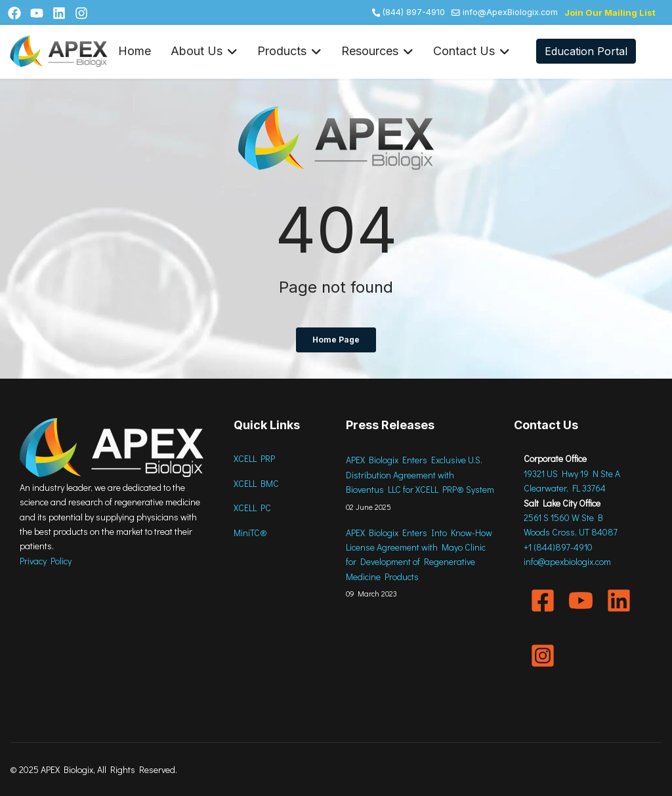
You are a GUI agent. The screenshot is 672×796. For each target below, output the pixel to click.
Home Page (336, 340)
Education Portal (586, 51)
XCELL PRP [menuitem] (254, 458)
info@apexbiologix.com (567, 561)
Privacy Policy (46, 561)
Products (289, 52)
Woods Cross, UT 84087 (571, 532)
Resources (377, 52)
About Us (204, 52)
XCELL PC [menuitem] (252, 508)
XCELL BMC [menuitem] (256, 483)
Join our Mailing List (610, 12)
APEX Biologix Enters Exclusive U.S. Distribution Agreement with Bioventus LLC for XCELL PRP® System (420, 474)
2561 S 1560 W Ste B (563, 517)
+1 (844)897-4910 (558, 547)
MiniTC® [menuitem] (250, 533)
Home (135, 51)
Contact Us (472, 52)
